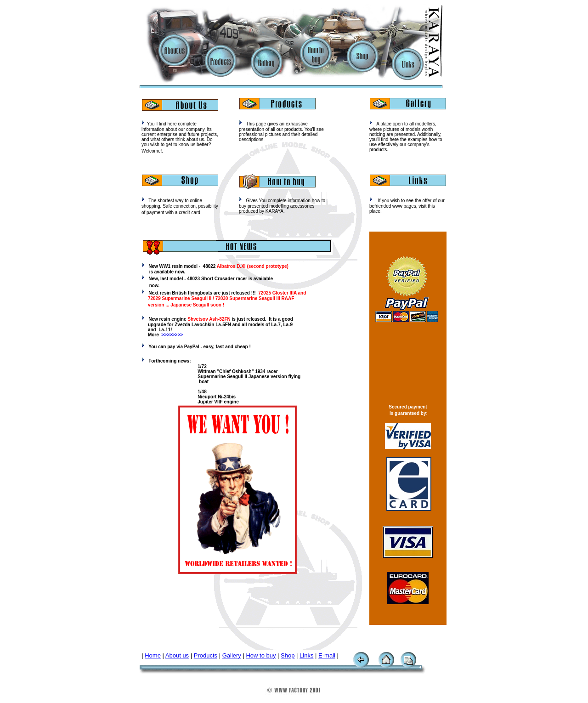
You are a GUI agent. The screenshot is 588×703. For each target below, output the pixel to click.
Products (206, 655)
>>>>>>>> (172, 335)
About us (177, 655)
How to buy (261, 655)
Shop (288, 655)
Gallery (232, 655)
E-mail (327, 655)
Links (306, 655)
